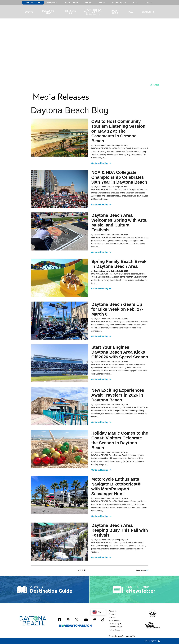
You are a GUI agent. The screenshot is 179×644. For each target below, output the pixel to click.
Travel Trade (71, 2)
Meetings (52, 2)
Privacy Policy (114, 620)
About (112, 611)
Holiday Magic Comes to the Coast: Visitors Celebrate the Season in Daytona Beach (120, 440)
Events (29, 12)
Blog (135, 2)
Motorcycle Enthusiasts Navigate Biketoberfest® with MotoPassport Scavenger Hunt (116, 486)
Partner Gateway (116, 627)
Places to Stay (48, 12)
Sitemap (112, 617)
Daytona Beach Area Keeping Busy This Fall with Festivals (120, 530)
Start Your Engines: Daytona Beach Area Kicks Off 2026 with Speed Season (120, 352)
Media (102, 2)
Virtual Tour (33, 2)
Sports (89, 2)
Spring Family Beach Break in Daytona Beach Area (119, 264)
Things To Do (71, 12)
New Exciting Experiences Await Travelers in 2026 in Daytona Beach (118, 395)
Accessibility (119, 2)
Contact (112, 614)
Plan (131, 12)
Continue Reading (101, 163)
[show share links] (155, 85)
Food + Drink (115, 12)
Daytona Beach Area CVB (104, 145)
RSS (82, 570)
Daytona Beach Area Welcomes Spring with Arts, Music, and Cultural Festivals (119, 223)
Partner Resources (116, 630)
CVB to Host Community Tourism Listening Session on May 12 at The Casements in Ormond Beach (118, 131)
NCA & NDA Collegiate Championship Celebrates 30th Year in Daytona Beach (119, 177)
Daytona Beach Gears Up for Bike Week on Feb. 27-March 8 (117, 309)
